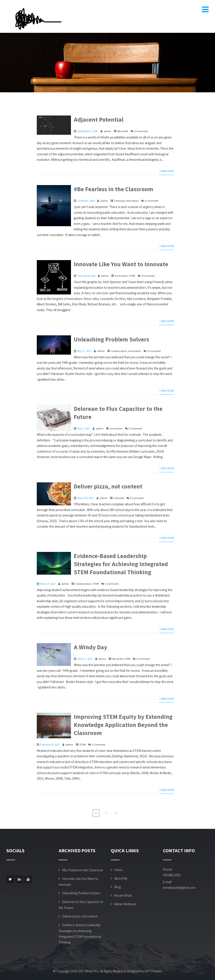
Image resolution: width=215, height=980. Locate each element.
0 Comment (141, 131)
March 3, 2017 (85, 659)
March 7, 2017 (48, 584)
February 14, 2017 (50, 745)
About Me (123, 131)
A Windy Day (90, 647)
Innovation (132, 201)
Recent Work (123, 895)
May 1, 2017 (84, 428)
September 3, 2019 (88, 131)
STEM (132, 276)
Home (118, 870)
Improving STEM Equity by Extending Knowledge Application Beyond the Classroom (123, 725)
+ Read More (167, 171)
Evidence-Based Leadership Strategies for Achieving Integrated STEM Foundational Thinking (121, 564)
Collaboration (119, 351)
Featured (119, 201)
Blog (118, 887)
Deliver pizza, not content (108, 486)
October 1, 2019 (86, 201)
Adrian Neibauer (125, 904)
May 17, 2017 (84, 351)
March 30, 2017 (86, 498)
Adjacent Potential (99, 119)
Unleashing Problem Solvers (111, 339)
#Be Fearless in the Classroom (114, 189)
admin (107, 131)
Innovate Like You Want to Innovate (121, 264)
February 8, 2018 (86, 276)
